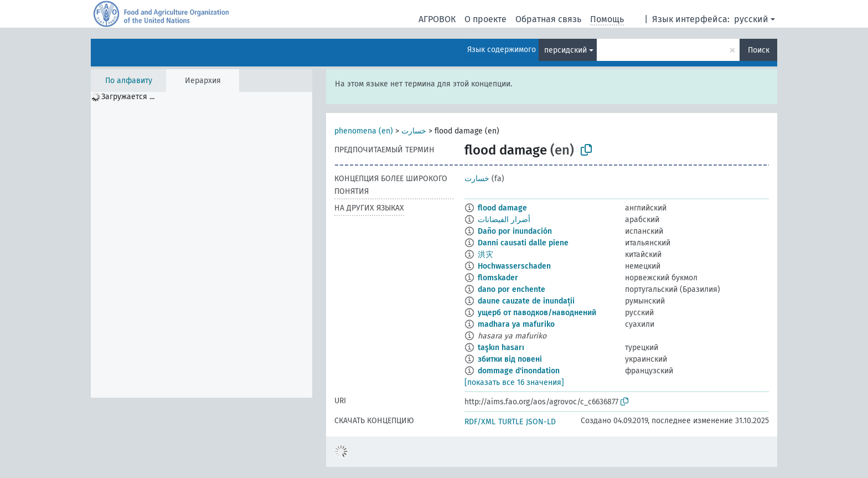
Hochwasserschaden (514, 266)
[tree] (201, 245)
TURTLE (511, 422)
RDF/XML (480, 422)
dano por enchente (512, 289)
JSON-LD (541, 422)
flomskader (498, 278)
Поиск (759, 50)
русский (751, 19)
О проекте (485, 19)
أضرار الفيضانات (504, 220)
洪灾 (485, 255)
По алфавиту (129, 81)
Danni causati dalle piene (523, 243)
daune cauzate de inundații (526, 301)
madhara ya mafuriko (516, 324)
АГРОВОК (437, 19)
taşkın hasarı (501, 348)
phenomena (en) (364, 131)
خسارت (414, 131)
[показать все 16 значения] (514, 382)
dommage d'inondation (519, 371)
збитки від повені (510, 359)
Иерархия (203, 81)
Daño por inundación (515, 231)
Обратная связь (548, 19)
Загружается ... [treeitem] (128, 97)
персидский (565, 50)
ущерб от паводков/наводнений (537, 313)
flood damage (502, 208)
